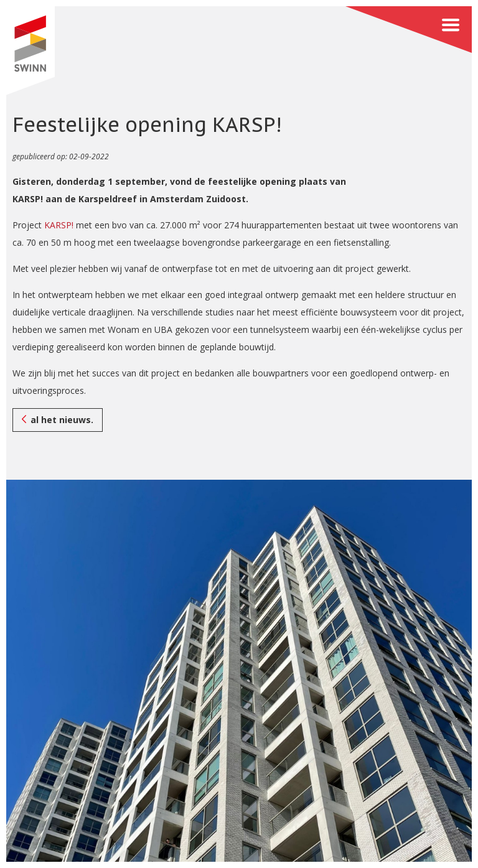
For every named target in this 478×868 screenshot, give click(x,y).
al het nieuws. (62, 420)
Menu (409, 30)
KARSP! (59, 225)
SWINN (30, 51)
